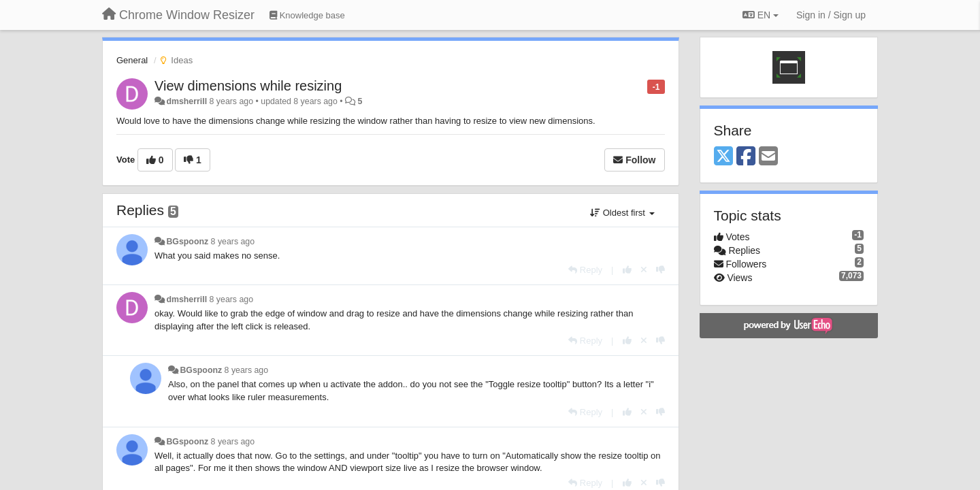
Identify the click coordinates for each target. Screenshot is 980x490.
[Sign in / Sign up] (831, 15)
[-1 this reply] (660, 270)
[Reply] (585, 270)
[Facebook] (746, 157)
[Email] (768, 157)
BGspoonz (187, 242)
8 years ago (233, 242)
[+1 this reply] (627, 270)
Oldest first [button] (622, 213)
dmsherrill (186, 101)
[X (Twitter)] (723, 157)
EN (761, 15)
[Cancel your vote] (644, 270)
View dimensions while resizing (248, 86)
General (132, 60)
